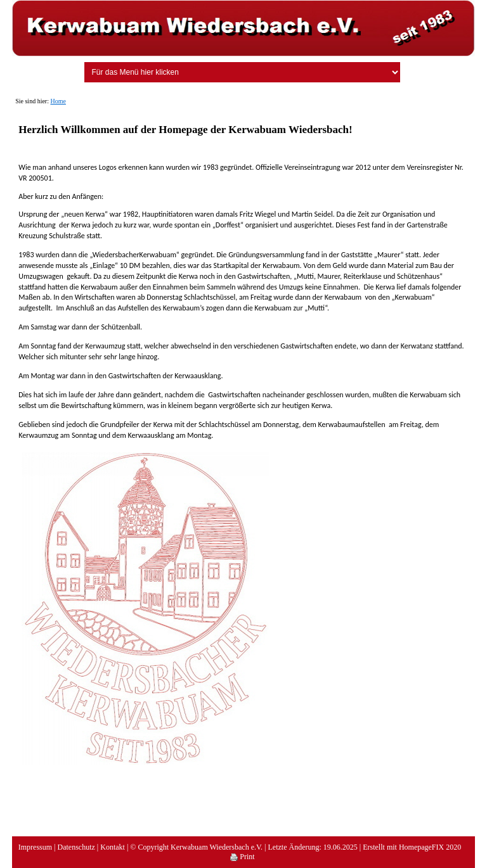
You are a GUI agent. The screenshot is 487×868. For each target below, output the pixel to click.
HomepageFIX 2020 (430, 847)
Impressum (35, 847)
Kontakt (113, 847)
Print (242, 857)
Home (58, 101)
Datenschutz (76, 847)
